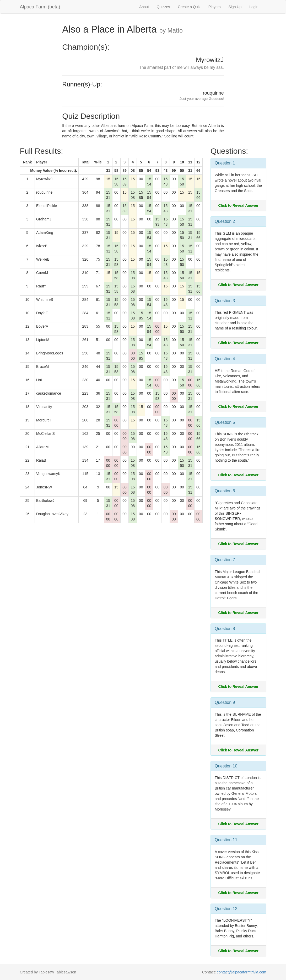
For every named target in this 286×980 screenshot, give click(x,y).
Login (254, 7)
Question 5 (225, 422)
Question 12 (226, 909)
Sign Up (235, 7)
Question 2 (225, 221)
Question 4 (225, 359)
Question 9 (225, 702)
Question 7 (225, 560)
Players (215, 7)
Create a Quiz (189, 7)
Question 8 (225, 629)
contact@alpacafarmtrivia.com (242, 972)
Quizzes (163, 7)
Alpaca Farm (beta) (40, 7)
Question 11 (226, 840)
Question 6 (225, 491)
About (144, 7)
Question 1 (225, 163)
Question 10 (226, 766)
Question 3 (225, 301)
